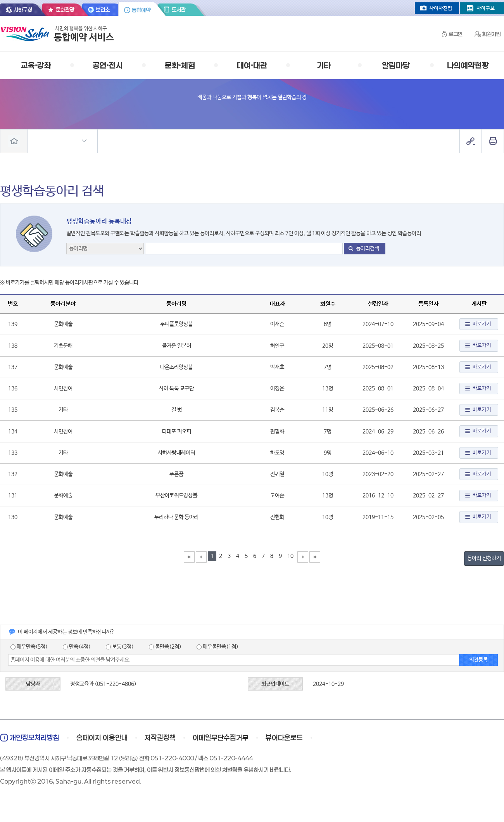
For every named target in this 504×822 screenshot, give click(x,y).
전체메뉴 (14, 141)
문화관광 (65, 9)
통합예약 (141, 10)
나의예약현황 (468, 65)
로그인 (456, 34)
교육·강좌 (36, 65)
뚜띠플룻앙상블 (176, 324)
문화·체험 (180, 65)
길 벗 (177, 410)
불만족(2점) (165, 647)
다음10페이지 (303, 557)
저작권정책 (160, 737)
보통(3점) (120, 647)
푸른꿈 (176, 474)
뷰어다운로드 (284, 737)
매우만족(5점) (29, 647)
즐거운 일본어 (177, 346)
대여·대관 (252, 65)
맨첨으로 (189, 557)
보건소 (103, 9)
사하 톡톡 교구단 (176, 389)
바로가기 (482, 324)
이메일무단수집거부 (221, 737)
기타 (324, 65)
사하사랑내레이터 (176, 453)
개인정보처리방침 (35, 737)
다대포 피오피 (177, 432)
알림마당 (396, 65)
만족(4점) (77, 647)
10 (290, 556)
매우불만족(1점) (217, 647)
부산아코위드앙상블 (176, 496)
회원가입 (492, 34)
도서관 (179, 9)
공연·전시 (108, 65)
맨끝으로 (315, 557)
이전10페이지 (201, 557)
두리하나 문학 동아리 (176, 517)
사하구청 (23, 9)
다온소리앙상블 (176, 367)
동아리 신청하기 (484, 558)
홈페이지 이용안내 (102, 737)
